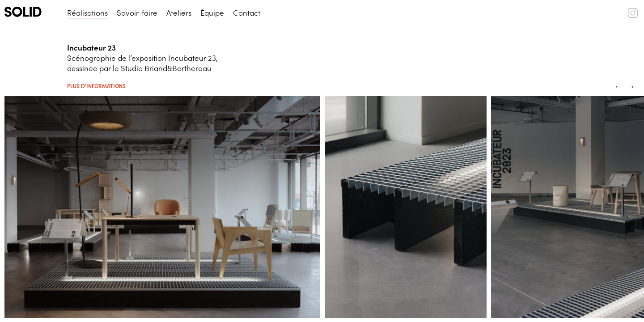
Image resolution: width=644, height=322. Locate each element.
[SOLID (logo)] (31, 12)
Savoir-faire (137, 13)
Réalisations (87, 13)
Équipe (212, 13)
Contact (247, 13)
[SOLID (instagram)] (633, 15)
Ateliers (179, 13)
